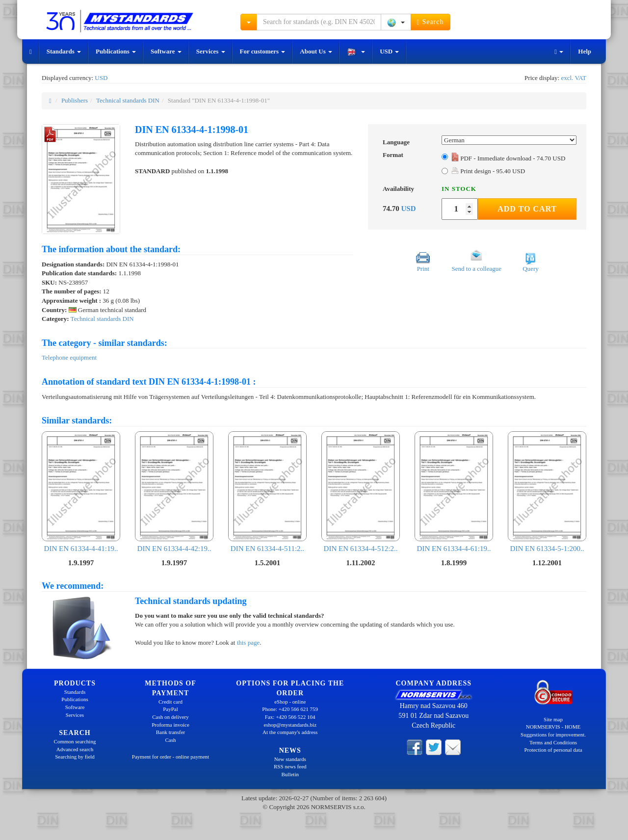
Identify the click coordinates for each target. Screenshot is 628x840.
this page (249, 643)
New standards (290, 759)
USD (389, 51)
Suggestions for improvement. (553, 735)
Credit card (170, 702)
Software (166, 51)
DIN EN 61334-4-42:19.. (174, 492)
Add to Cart (527, 209)
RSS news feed (290, 766)
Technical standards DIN (128, 100)
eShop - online (290, 702)
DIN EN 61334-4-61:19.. (454, 492)
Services (211, 51)
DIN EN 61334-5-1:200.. (547, 492)
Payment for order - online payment (170, 757)
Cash (171, 740)
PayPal (170, 709)
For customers (263, 51)
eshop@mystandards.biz (290, 725)
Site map (553, 719)
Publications (116, 51)
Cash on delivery (170, 717)
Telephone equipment (69, 357)
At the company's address (290, 732)
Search (431, 22)
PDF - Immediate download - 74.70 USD (508, 158)
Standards (64, 51)
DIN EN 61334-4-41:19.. (81, 492)
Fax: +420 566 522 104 (290, 717)
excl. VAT (574, 78)
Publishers (75, 100)
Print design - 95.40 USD (488, 171)
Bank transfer (171, 732)
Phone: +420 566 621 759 (290, 709)
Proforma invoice (170, 725)
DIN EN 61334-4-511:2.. (267, 492)
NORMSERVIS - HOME (553, 727)
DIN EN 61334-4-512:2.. (361, 492)
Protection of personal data (553, 750)
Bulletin (290, 774)
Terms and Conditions (553, 742)
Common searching (75, 741)
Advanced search (75, 749)
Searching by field (75, 757)
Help (585, 51)
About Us (316, 51)
